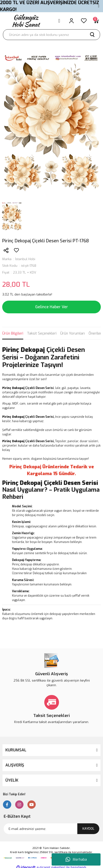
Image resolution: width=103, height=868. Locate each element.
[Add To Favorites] (16, 250)
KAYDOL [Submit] (88, 829)
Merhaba (76, 859)
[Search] (51, 35)
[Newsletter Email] (51, 829)
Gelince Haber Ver (52, 307)
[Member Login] (71, 21)
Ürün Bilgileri (13, 333)
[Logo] (26, 21)
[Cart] (96, 21)
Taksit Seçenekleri (42, 333)
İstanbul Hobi (25, 259)
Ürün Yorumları (73, 333)
